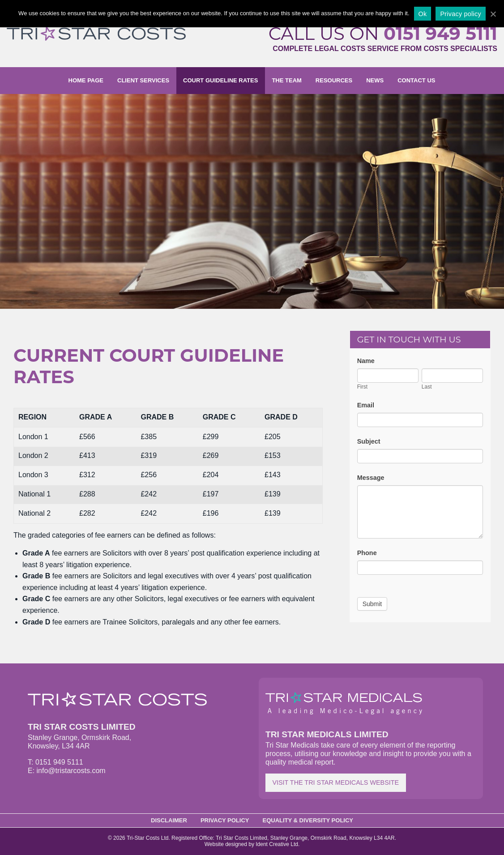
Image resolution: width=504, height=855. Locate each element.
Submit (372, 604)
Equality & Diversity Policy (308, 820)
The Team (286, 80)
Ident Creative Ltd (277, 844)
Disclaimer (169, 820)
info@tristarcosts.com (71, 771)
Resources (334, 80)
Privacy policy (460, 14)
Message (371, 478)
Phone (367, 553)
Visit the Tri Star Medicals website (335, 782)
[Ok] (493, 14)
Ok (423, 14)
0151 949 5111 (440, 33)
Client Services (143, 80)
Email (366, 405)
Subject (369, 441)
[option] (252, 201)
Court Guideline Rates (220, 80)
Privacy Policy (225, 820)
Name (366, 361)
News (375, 80)
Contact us (416, 80)
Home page (86, 80)
